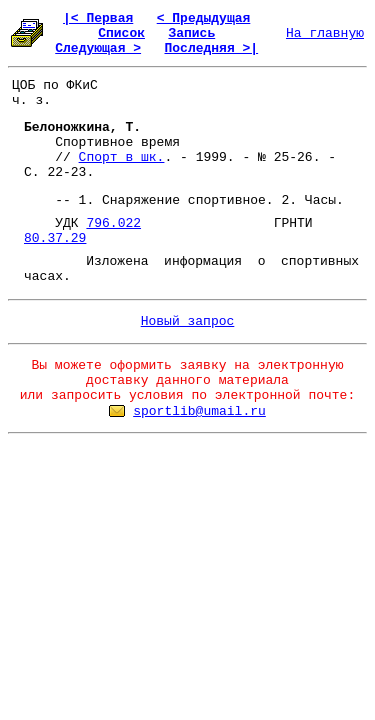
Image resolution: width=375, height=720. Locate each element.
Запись (191, 33)
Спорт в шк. (122, 157)
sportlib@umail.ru (199, 411)
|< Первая (98, 18)
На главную (325, 33)
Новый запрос (188, 321)
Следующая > (98, 48)
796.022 (113, 223)
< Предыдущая (204, 18)
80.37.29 (55, 238)
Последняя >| (211, 48)
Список (121, 33)
